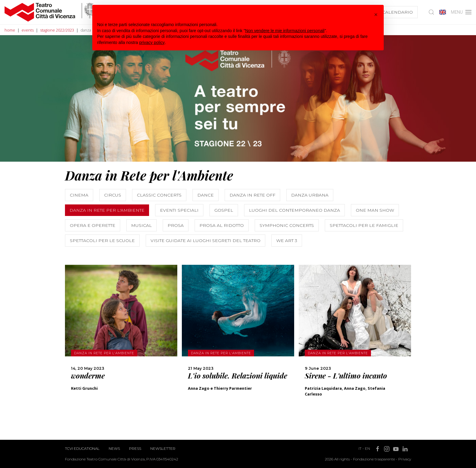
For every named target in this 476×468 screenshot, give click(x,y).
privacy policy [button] (152, 42)
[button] (376, 15)
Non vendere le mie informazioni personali (285, 31)
